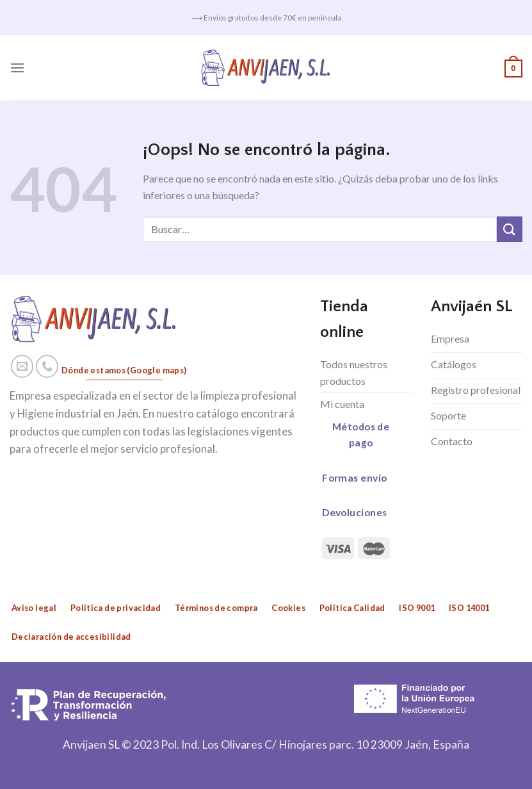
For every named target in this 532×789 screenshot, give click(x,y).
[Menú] (17, 68)
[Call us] (47, 366)
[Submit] (510, 229)
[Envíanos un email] (22, 366)
